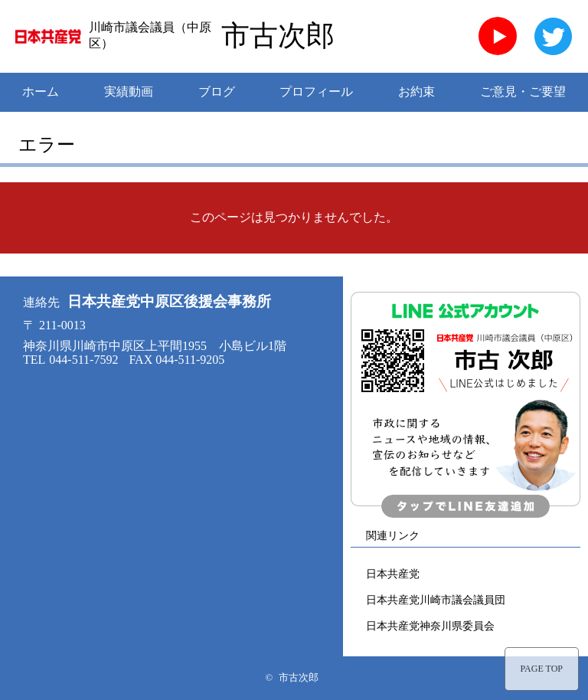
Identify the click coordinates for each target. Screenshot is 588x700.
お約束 (416, 92)
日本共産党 (393, 574)
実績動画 (129, 92)
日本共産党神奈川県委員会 (430, 626)
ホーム (41, 92)
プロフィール (316, 92)
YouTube (498, 36)
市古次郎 (278, 36)
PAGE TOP (542, 669)
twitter (553, 36)
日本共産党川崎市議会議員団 (436, 600)
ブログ (217, 92)
